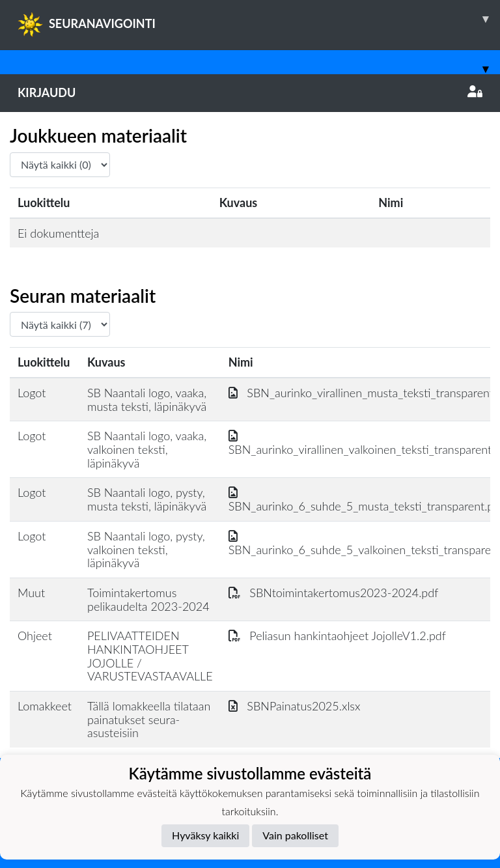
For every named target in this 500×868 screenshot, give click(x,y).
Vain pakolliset (295, 835)
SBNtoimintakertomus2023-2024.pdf (334, 593)
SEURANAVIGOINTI (259, 19)
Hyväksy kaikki (205, 835)
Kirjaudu (250, 92)
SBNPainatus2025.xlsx (295, 706)
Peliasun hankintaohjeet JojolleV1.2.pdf (337, 636)
